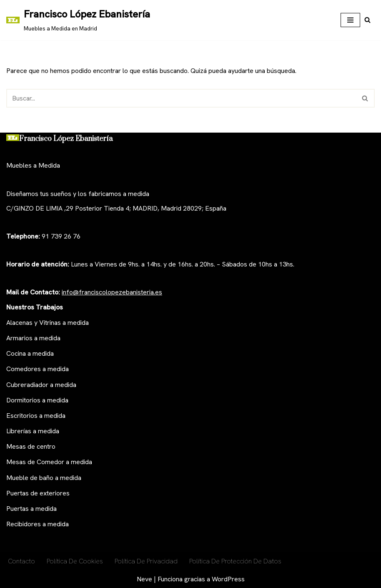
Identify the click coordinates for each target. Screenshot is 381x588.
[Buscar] (367, 20)
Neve (144, 579)
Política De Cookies (75, 561)
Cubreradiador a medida (41, 385)
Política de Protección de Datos (235, 561)
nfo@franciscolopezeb (96, 292)
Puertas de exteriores (38, 493)
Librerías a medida (33, 431)
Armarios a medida (33, 338)
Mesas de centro (31, 446)
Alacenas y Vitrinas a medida (48, 323)
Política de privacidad (146, 561)
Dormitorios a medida (37, 400)
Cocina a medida (30, 353)
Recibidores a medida (38, 524)
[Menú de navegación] (350, 20)
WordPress (228, 579)
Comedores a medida (38, 369)
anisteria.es (146, 292)
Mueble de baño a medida (44, 478)
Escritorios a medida (36, 416)
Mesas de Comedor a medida (49, 462)
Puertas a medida (31, 509)
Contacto (21, 561)
